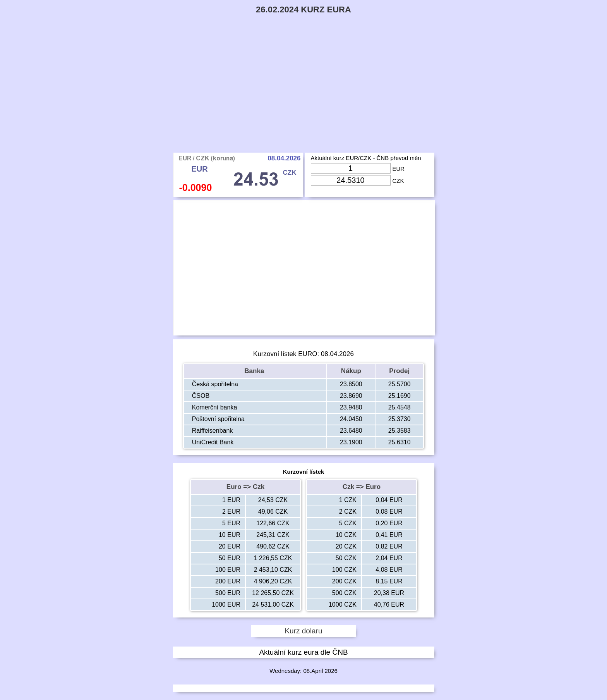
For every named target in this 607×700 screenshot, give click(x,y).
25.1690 (400, 396)
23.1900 (351, 442)
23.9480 (351, 407)
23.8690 (351, 396)
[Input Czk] (351, 180)
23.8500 (351, 384)
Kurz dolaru (303, 631)
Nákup (351, 371)
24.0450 (351, 419)
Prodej (399, 371)
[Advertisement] (303, 95)
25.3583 (400, 431)
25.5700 (400, 384)
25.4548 (400, 407)
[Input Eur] (351, 168)
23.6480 (351, 431)
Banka (255, 371)
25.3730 (400, 419)
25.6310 (400, 442)
